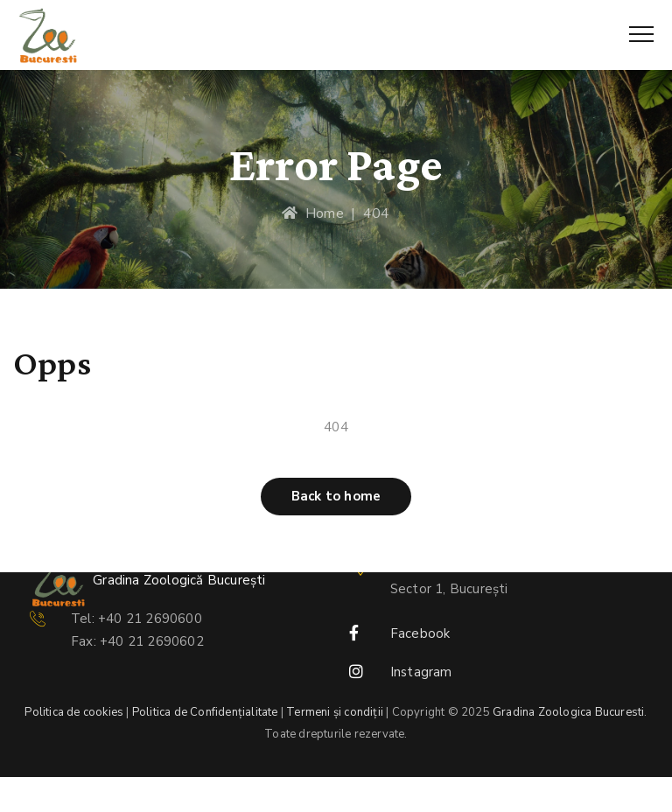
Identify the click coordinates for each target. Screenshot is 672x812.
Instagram (421, 672)
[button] (336, 497)
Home (312, 213)
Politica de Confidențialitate (205, 712)
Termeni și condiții (335, 712)
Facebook (420, 633)
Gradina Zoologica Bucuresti (568, 712)
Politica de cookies (74, 712)
